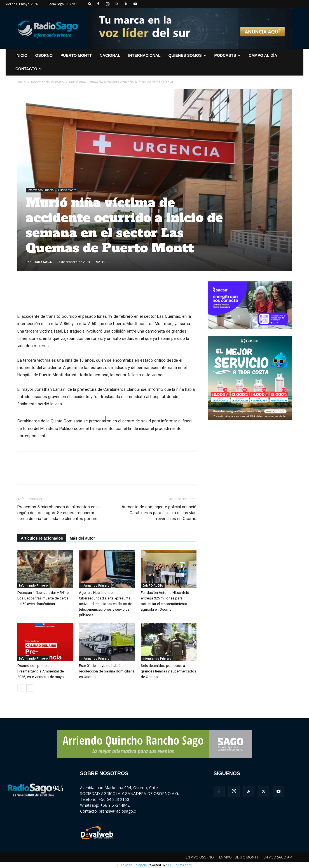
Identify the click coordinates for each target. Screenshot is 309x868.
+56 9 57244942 (115, 805)
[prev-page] (21, 688)
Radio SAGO (42, 262)
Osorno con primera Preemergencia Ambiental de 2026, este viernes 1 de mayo (41, 671)
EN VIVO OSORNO (200, 857)
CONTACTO (29, 69)
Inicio (22, 82)
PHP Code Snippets (132, 865)
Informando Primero (47, 82)
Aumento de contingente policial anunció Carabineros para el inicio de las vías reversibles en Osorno (159, 513)
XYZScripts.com (180, 865)
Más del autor (82, 538)
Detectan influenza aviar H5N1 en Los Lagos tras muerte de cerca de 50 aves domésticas (44, 598)
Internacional (144, 55)
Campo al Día (263, 55)
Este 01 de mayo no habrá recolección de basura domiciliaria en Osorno (107, 671)
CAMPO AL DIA (153, 585)
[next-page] (30, 688)
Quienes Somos (187, 55)
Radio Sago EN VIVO (62, 4)
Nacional (110, 55)
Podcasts (228, 55)
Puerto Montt (76, 55)
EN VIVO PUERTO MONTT (239, 857)
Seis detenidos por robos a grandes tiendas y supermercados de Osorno (168, 671)
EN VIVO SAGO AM (278, 857)
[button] (90, 4)
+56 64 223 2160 (114, 799)
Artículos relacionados (42, 538)
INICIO (21, 55)
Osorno (44, 55)
